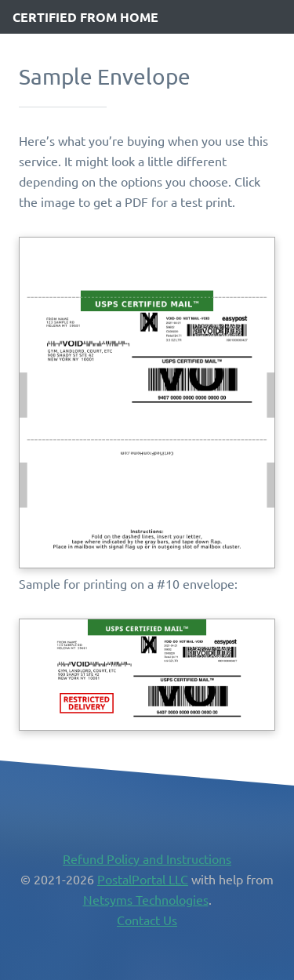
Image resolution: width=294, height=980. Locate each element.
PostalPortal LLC (143, 879)
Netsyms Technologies (146, 899)
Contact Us (147, 920)
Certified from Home (85, 17)
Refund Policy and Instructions (147, 858)
